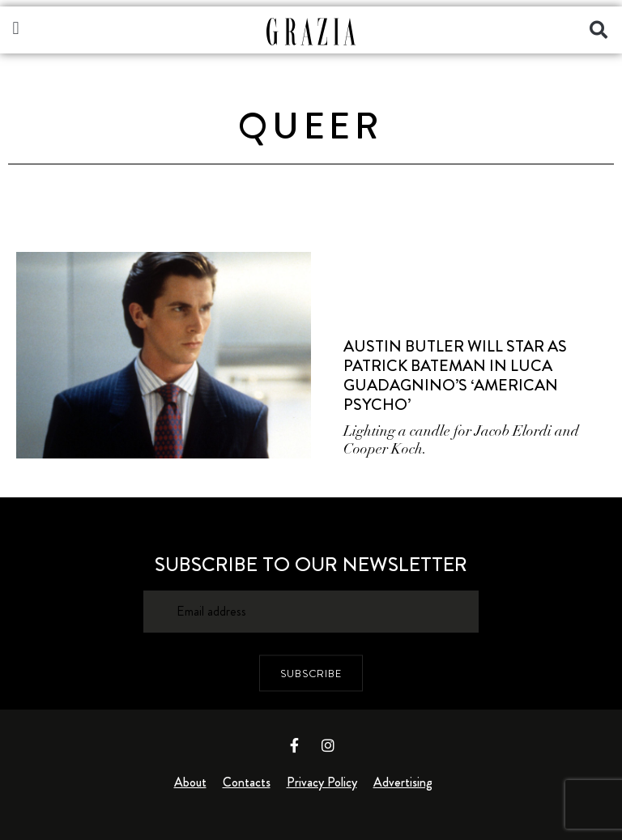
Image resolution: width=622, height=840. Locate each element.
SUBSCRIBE (311, 673)
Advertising (403, 782)
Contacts (247, 782)
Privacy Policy (322, 782)
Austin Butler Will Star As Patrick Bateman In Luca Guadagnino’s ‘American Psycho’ (455, 375)
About (190, 782)
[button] (16, 28)
